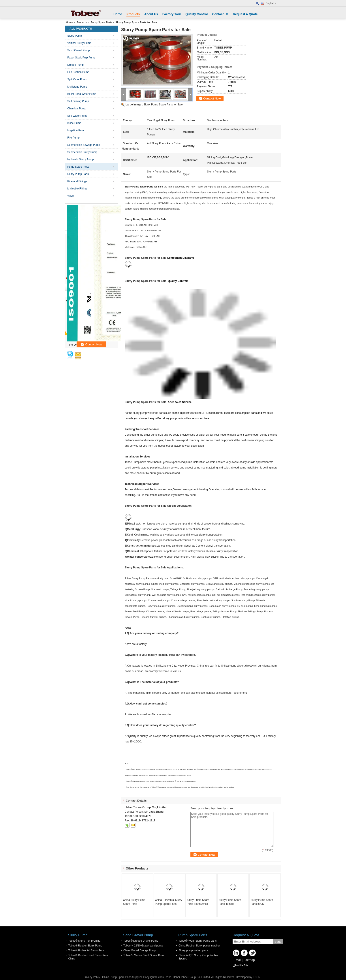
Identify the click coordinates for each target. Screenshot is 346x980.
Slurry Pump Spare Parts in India (230, 902)
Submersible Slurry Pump (82, 152)
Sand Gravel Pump (78, 50)
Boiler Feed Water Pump (82, 94)
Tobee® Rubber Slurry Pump (85, 946)
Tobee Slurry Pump (135, 578)
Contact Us (220, 14)
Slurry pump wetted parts (193, 950)
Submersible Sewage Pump (84, 145)
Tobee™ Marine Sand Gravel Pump (144, 955)
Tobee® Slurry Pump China (84, 941)
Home (118, 14)
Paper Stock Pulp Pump (81, 58)
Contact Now (212, 98)
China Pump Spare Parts (117, 977)
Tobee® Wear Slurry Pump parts (198, 941)
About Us (151, 14)
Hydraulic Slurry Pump (80, 159)
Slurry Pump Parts (78, 174)
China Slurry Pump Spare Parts (134, 902)
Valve (71, 196)
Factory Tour (172, 14)
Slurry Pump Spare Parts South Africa (198, 902)
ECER (257, 977)
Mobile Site (240, 965)
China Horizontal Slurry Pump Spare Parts (168, 902)
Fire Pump (73, 138)
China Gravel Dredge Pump (140, 950)
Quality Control (197, 14)
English (271, 3)
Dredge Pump (75, 65)
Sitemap (249, 960)
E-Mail (237, 960)
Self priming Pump (78, 101)
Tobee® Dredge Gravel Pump (141, 941)
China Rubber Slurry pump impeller (199, 946)
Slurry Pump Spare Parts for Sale (163, 105)
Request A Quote (245, 14)
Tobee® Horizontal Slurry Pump (87, 950)
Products (133, 14)
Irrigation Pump (76, 130)
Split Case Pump (77, 79)
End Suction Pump (78, 72)
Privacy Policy (92, 977)
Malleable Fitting (77, 189)
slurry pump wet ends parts (149, 413)
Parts (149, 578)
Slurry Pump (75, 36)
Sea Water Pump (77, 116)
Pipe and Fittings (77, 181)
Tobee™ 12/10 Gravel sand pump (143, 946)
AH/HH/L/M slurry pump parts (207, 187)
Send (278, 942)
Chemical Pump (77, 109)
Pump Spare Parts (101, 22)
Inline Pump (74, 123)
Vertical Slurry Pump (79, 43)
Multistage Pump (77, 87)
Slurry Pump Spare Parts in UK (262, 902)
